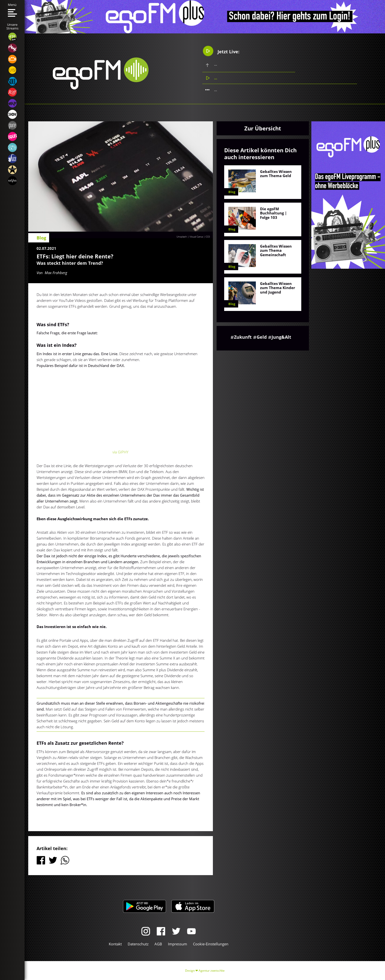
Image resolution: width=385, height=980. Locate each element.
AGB (158, 944)
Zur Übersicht (263, 128)
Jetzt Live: (221, 51)
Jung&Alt (281, 337)
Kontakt (115, 944)
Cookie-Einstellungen (211, 944)
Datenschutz (138, 944)
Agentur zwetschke (212, 971)
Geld (262, 337)
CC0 (208, 237)
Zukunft (243, 337)
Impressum (178, 944)
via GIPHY (120, 452)
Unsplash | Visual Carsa (190, 237)
